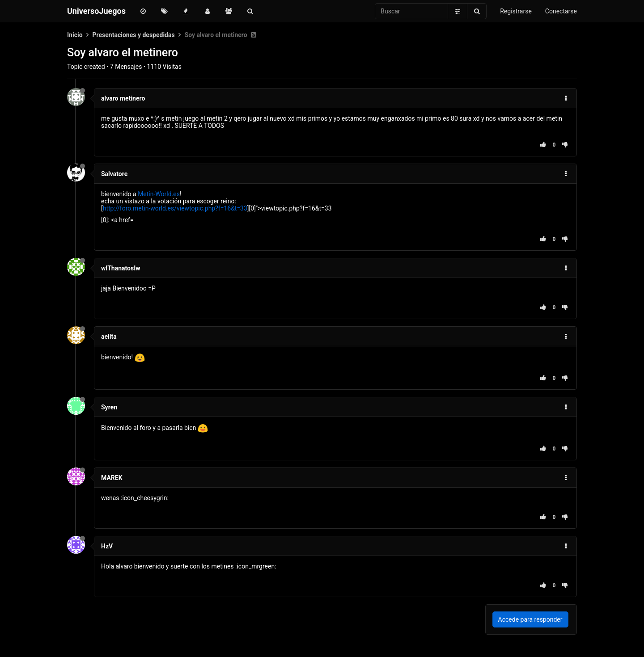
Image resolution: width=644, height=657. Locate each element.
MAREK (112, 478)
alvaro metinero (123, 98)
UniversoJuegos (96, 11)
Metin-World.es (159, 194)
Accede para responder (530, 619)
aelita (109, 337)
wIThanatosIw (121, 268)
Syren (109, 407)
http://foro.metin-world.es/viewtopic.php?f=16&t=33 (175, 208)
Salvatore (114, 174)
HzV (107, 546)
